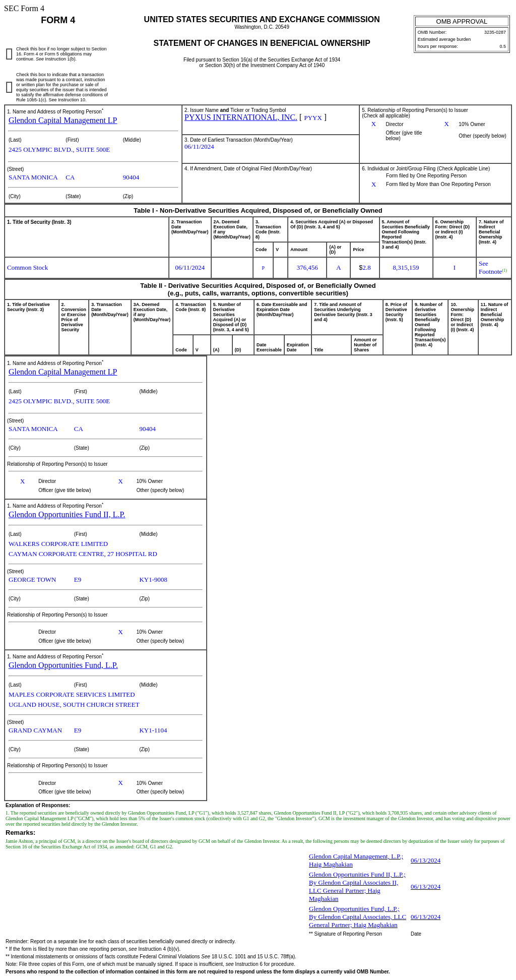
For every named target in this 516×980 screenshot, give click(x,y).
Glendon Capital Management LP (63, 120)
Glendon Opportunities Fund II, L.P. (67, 514)
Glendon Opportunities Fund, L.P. (63, 665)
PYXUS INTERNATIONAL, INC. (241, 117)
